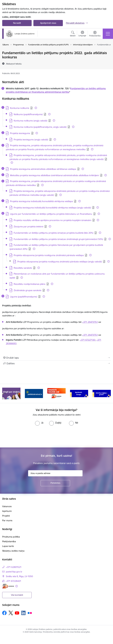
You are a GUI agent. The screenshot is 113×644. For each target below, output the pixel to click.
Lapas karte (8, 546)
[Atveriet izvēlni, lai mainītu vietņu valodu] (82, 34)
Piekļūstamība (9, 541)
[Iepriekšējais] (6, 393)
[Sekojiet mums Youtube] (17, 613)
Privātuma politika (11, 537)
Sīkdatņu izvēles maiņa (13, 551)
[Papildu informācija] (36, 108)
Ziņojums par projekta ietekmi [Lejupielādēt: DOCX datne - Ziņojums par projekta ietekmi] (28, 227)
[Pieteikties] (55, 483)
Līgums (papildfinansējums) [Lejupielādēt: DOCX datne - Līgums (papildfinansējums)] (24, 297)
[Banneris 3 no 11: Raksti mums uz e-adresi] (56, 393)
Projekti (6, 516)
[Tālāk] (107, 393)
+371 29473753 (90, 322)
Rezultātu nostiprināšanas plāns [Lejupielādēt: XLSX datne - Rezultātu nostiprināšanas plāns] (30, 284)
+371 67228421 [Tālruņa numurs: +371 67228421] (13, 581)
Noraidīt (17, 23)
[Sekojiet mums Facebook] (4, 613)
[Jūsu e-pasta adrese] (55, 473)
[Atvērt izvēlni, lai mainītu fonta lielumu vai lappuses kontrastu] (95, 34)
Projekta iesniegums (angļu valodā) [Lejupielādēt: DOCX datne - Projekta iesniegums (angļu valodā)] (31, 140)
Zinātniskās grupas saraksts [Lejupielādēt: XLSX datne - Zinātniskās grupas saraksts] (28, 290)
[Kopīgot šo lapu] (56, 363)
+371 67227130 (88, 340)
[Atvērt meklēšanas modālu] (73, 34)
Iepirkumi (7, 511)
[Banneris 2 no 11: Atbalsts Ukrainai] (34, 393)
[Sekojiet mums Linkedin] (23, 613)
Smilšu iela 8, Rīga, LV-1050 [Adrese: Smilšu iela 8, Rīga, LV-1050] (19, 576)
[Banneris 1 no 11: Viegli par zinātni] (11, 393)
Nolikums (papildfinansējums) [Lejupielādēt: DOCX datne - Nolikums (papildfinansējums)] (28, 114)
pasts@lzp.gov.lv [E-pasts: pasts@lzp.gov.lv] (14, 572)
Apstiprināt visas (48, 23)
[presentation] (25, 437)
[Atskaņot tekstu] (14, 64)
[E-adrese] (8, 586)
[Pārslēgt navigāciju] (108, 34)
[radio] (39, 423)
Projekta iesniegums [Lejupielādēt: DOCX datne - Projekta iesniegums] (20, 133)
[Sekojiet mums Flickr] (30, 613)
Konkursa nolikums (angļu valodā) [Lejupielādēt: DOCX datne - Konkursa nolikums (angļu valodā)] (30, 121)
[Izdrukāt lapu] (56, 358)
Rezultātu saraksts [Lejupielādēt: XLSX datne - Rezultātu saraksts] (23, 268)
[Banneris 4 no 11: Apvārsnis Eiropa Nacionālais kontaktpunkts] (79, 393)
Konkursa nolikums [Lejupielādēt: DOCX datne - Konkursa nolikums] (20, 108)
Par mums (7, 520)
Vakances (7, 506)
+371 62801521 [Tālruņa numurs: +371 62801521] (14, 567)
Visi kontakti (17, 595)
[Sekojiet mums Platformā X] (11, 613)
